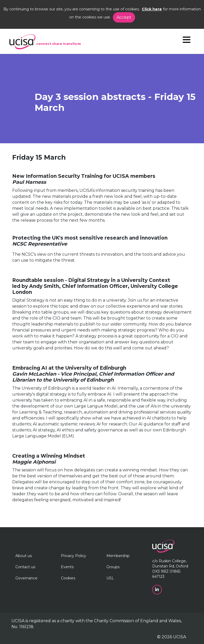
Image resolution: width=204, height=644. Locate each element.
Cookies (68, 578)
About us (24, 556)
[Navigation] (187, 41)
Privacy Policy (74, 556)
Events (67, 567)
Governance (26, 578)
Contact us (25, 567)
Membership (118, 556)
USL (110, 578)
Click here (152, 9)
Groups (113, 567)
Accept (124, 17)
